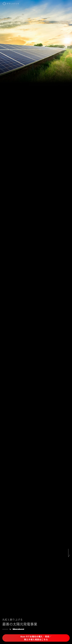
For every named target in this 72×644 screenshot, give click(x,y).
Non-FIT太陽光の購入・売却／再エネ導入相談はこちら (36, 638)
